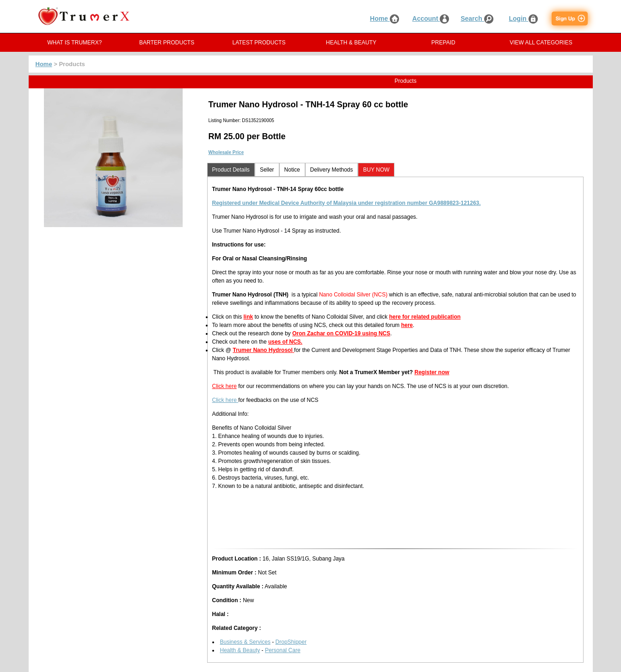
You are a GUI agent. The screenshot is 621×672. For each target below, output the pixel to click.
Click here (224, 386)
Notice (292, 170)
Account (431, 18)
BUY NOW (376, 170)
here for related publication (425, 317)
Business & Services (245, 642)
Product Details (231, 170)
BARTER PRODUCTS (167, 43)
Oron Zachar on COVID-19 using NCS (341, 333)
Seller (267, 170)
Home (384, 18)
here (407, 325)
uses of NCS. (285, 342)
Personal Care (283, 650)
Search (477, 18)
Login (523, 18)
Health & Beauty (240, 650)
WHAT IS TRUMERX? (74, 43)
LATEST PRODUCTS (259, 43)
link (249, 317)
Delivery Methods (332, 170)
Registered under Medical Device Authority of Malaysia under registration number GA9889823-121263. (347, 203)
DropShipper (291, 642)
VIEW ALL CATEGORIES (541, 43)
